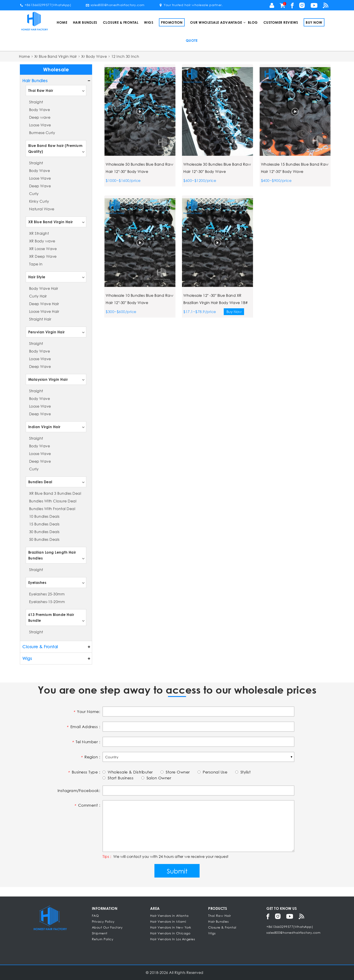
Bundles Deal (40, 482)
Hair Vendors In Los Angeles (173, 939)
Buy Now (314, 22)
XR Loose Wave (43, 249)
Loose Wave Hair (44, 311)
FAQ (95, 916)
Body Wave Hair (44, 288)
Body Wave (40, 110)
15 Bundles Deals (44, 524)
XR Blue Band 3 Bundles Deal (55, 493)
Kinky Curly (39, 201)
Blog (253, 22)
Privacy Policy (103, 921)
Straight (36, 102)
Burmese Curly (42, 133)
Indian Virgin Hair (44, 427)
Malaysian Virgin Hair (48, 379)
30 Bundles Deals (44, 532)
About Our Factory (107, 927)
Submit (177, 871)
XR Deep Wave (43, 256)
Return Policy (103, 939)
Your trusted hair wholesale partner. (191, 5)
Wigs (149, 22)
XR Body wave (42, 241)
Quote (192, 40)
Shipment (100, 933)
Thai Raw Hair (41, 90)
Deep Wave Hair (44, 304)
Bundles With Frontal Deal (52, 509)
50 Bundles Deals (44, 539)
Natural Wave (42, 209)
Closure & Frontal (121, 22)
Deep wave (40, 117)
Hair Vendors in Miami (168, 921)
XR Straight (39, 233)
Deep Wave (40, 186)
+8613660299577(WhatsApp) (45, 5)
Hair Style (37, 277)
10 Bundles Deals (44, 516)
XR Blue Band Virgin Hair (51, 222)
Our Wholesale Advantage (216, 22)
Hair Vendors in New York (171, 927)
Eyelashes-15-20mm (47, 602)
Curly (34, 194)
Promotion (172, 22)
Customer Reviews (281, 22)
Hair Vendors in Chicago (170, 933)
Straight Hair (40, 319)
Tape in (36, 264)
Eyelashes (37, 582)
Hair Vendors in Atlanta (169, 916)
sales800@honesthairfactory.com (115, 5)
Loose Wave (40, 125)
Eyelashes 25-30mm (47, 594)
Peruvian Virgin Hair (47, 332)
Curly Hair (38, 296)
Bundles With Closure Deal (53, 501)
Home (62, 22)
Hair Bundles (85, 22)
